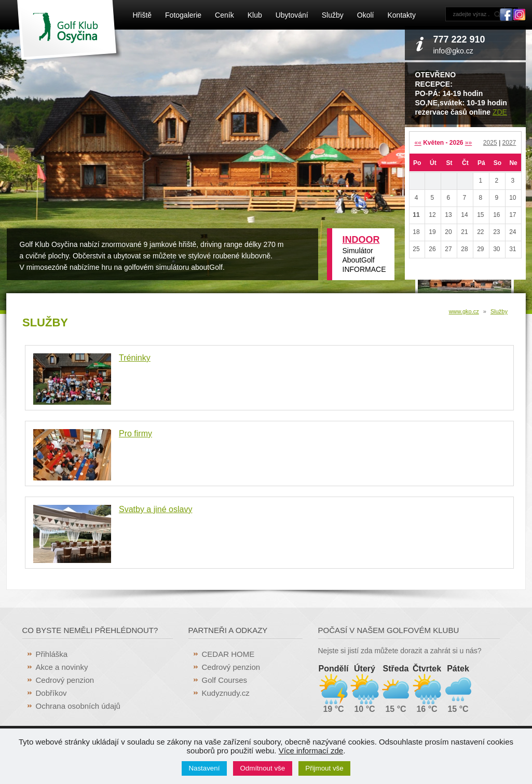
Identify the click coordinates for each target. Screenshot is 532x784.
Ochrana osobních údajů (78, 706)
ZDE (500, 112)
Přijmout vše (324, 768)
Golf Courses (225, 680)
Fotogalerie (183, 15)
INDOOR (361, 240)
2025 (490, 143)
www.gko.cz (464, 311)
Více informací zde (311, 751)
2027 (509, 143)
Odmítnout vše (263, 768)
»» (468, 143)
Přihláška (52, 654)
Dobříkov (51, 693)
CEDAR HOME (228, 654)
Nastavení (204, 768)
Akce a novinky (62, 667)
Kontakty (401, 15)
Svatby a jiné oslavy (155, 509)
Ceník (224, 15)
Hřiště (142, 15)
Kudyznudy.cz (226, 693)
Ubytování (292, 15)
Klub (255, 15)
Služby (333, 15)
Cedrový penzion (65, 680)
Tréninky (135, 358)
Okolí (366, 15)
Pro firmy (135, 434)
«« (418, 143)
